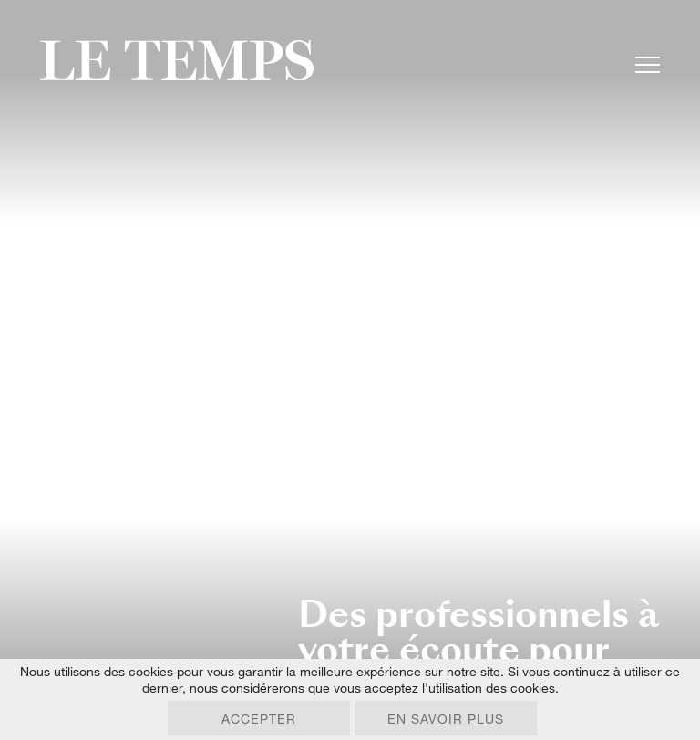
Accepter (259, 719)
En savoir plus (446, 719)
